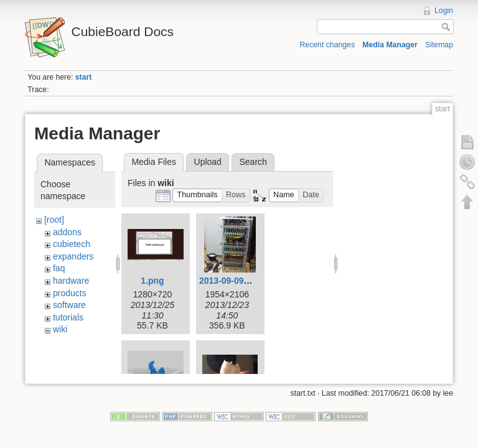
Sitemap (439, 45)
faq (59, 268)
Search (253, 162)
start (84, 77)
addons (67, 232)
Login (444, 11)
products (70, 293)
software (69, 305)
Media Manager (390, 45)
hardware (71, 281)
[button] (197, 196)
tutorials (68, 317)
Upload (208, 162)
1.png (152, 281)
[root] (54, 220)
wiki (60, 329)
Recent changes (328, 45)
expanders (73, 256)
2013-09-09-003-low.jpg (246, 281)
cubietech (72, 244)
